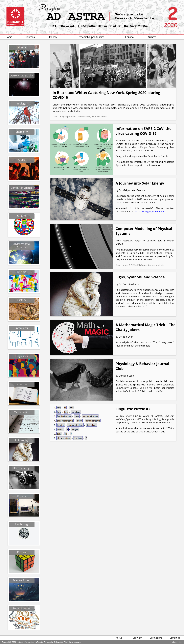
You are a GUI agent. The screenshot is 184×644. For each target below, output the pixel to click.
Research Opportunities (91, 37)
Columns (30, 37)
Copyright (137, 638)
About (119, 638)
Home (9, 37)
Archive (152, 37)
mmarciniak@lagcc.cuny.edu (150, 211)
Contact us (175, 638)
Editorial (130, 37)
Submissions (156, 638)
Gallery (53, 37)
